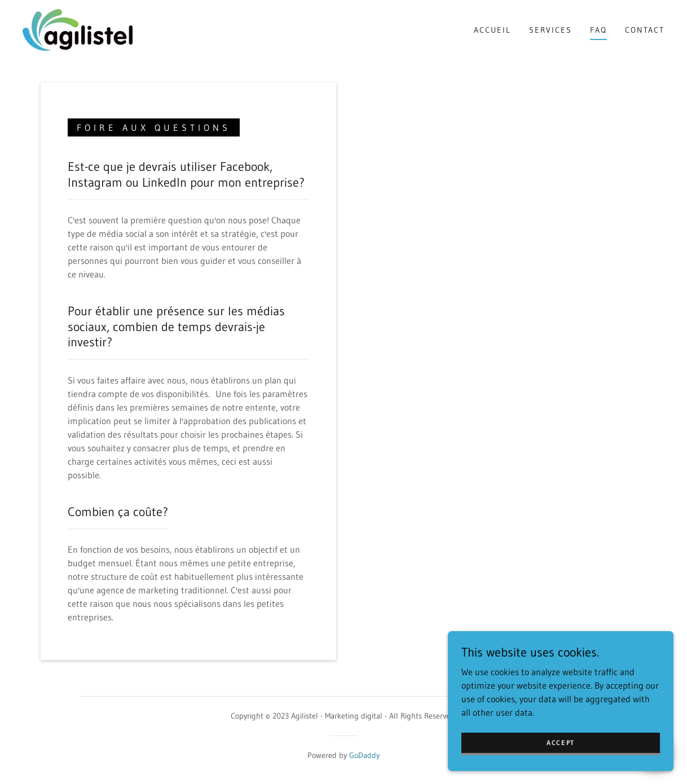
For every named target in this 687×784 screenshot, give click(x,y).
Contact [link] (645, 30)
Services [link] (551, 30)
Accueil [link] (492, 30)
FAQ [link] (598, 30)
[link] (78, 29)
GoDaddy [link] (364, 755)
